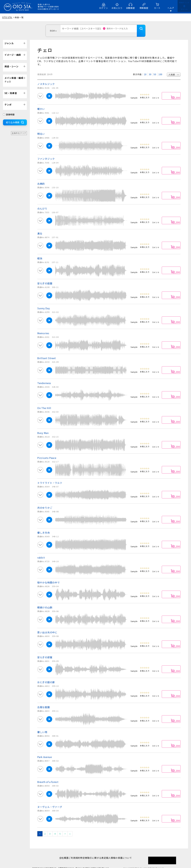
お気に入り (117, 8)
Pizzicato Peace (47, 453)
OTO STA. (7, 17)
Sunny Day (43, 304)
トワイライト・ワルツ (50, 478)
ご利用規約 (73, 853)
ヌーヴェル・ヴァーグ (50, 802)
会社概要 (59, 853)
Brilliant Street (47, 354)
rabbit (41, 553)
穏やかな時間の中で (48, 578)
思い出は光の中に (47, 628)
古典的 (41, 179)
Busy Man (43, 428)
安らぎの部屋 (45, 653)
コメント (156, 93)
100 (160, 70)
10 (145, 70)
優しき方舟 (44, 528)
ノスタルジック (46, 79)
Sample (134, 93)
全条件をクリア (19, 129)
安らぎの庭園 (45, 279)
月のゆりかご (45, 503)
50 (155, 70)
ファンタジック (46, 154)
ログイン (104, 8)
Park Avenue (45, 752)
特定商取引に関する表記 (95, 853)
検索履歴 (144, 8)
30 (150, 70)
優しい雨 (42, 728)
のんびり (42, 204)
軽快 (40, 254)
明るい (41, 129)
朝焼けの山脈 (45, 603)
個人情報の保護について (124, 853)
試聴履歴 (130, 8)
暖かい (41, 104)
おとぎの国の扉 (46, 678)
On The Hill (44, 403)
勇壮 (40, 229)
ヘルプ (171, 8)
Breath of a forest (48, 777)
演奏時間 (9, 110)
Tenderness (44, 379)
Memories (43, 329)
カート (157, 8)
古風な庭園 (44, 703)
